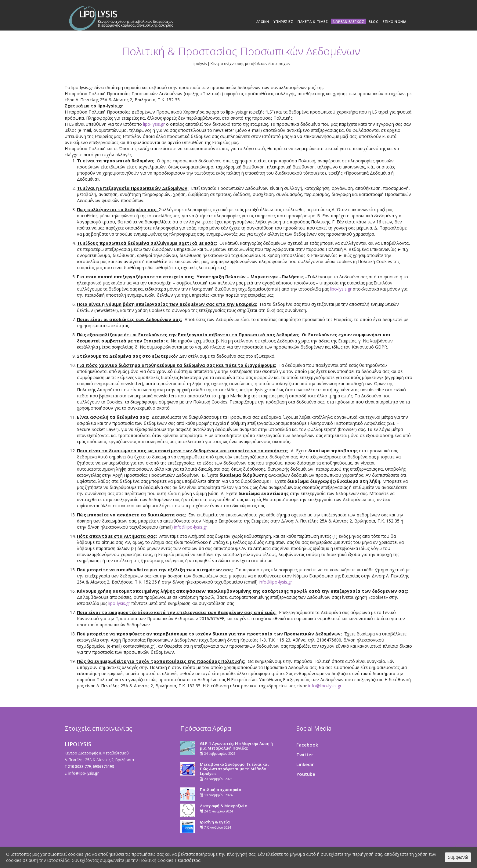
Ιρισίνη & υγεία (215, 822)
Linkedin (305, 764)
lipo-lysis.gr (154, 124)
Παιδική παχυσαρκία (221, 790)
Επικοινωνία (395, 22)
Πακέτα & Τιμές (313, 22)
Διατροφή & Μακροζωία (224, 806)
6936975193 (103, 767)
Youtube (306, 774)
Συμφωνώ (458, 857)
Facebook (307, 745)
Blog (374, 22)
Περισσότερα (188, 860)
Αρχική (263, 22)
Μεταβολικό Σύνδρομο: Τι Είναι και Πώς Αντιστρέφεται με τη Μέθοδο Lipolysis (234, 769)
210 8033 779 (79, 767)
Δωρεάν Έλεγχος (348, 22)
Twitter (305, 754)
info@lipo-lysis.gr (191, 527)
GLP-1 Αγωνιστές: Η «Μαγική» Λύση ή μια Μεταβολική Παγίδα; (236, 746)
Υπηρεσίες (284, 22)
